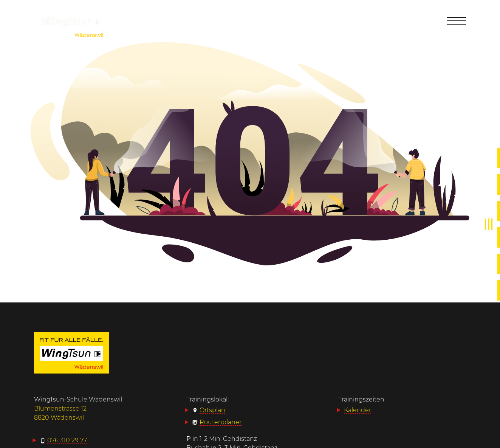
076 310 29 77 (67, 440)
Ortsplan (212, 410)
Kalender (358, 410)
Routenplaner (221, 422)
